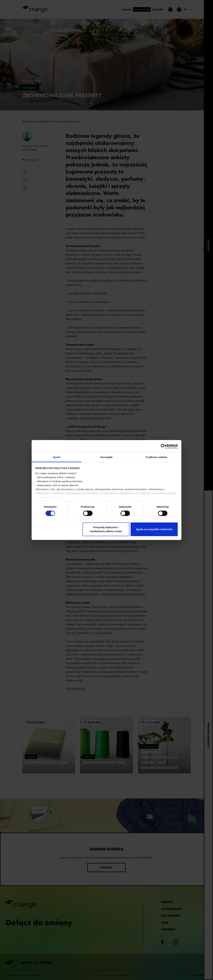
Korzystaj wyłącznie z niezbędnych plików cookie (106, 529)
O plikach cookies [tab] (156, 457)
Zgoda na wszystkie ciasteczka (154, 529)
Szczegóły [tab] (106, 457)
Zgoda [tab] (57, 457)
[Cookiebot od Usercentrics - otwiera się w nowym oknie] (163, 446)
